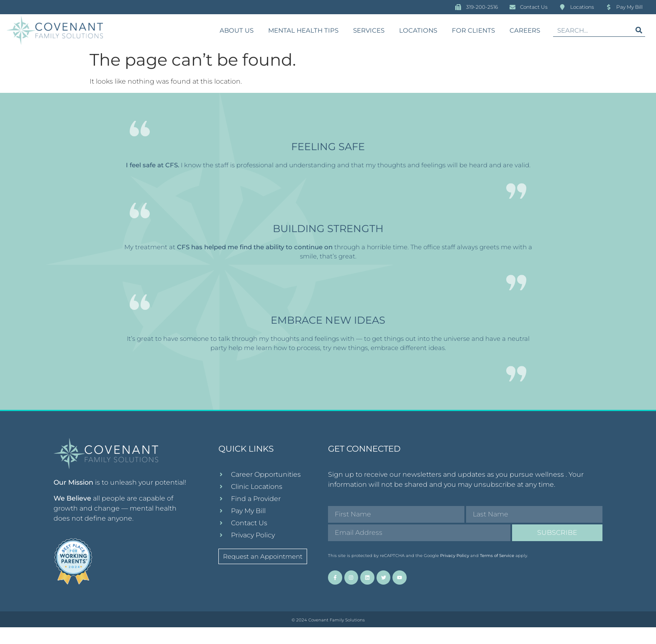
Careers (525, 30)
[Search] (639, 30)
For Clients (473, 30)
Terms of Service (497, 573)
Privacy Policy (455, 573)
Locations (418, 30)
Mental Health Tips (303, 30)
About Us (237, 30)
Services (369, 30)
